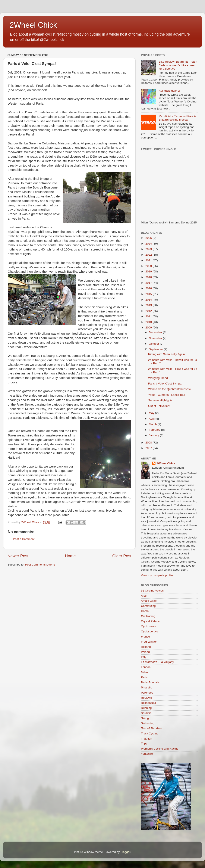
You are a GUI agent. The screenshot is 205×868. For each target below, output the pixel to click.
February (155, 430)
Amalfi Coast (149, 601)
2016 (149, 288)
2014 (149, 300)
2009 (149, 327)
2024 (149, 244)
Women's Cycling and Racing (160, 749)
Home (70, 556)
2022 (149, 255)
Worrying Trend (158, 378)
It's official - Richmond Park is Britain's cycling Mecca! (177, 118)
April (152, 419)
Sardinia (146, 713)
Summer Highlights (160, 400)
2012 (149, 311)
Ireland (145, 652)
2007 (149, 448)
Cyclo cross (148, 626)
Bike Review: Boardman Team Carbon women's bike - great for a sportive (178, 65)
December (156, 332)
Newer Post (18, 556)
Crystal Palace (150, 621)
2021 (149, 260)
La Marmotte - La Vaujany (157, 662)
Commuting (148, 606)
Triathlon (146, 739)
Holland (146, 647)
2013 (149, 305)
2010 (149, 322)
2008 (149, 443)
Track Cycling (150, 733)
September (156, 349)
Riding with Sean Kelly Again (167, 354)
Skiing (145, 718)
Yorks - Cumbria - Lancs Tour (167, 395)
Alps (144, 596)
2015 (149, 294)
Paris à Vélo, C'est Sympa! (165, 384)
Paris (144, 677)
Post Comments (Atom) (40, 565)
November (156, 338)
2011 (149, 316)
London (146, 667)
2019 (149, 271)
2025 (149, 238)
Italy (144, 657)
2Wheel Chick (33, 25)
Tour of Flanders (151, 728)
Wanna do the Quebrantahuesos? (170, 389)
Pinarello (147, 687)
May (152, 413)
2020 (149, 266)
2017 (149, 283)
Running (146, 708)
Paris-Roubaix (150, 682)
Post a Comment (24, 539)
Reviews (146, 698)
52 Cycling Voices (152, 591)
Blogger (125, 852)
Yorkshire (147, 754)
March (153, 424)
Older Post (122, 556)
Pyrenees (147, 693)
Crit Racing (148, 616)
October (154, 344)
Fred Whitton (149, 642)
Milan (144, 672)
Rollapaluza (149, 703)
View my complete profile (157, 575)
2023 (149, 249)
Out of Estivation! (159, 406)
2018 (149, 277)
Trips (144, 743)
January (154, 435)
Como (145, 611)
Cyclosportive (150, 631)
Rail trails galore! (169, 91)
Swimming (148, 723)
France (145, 637)
